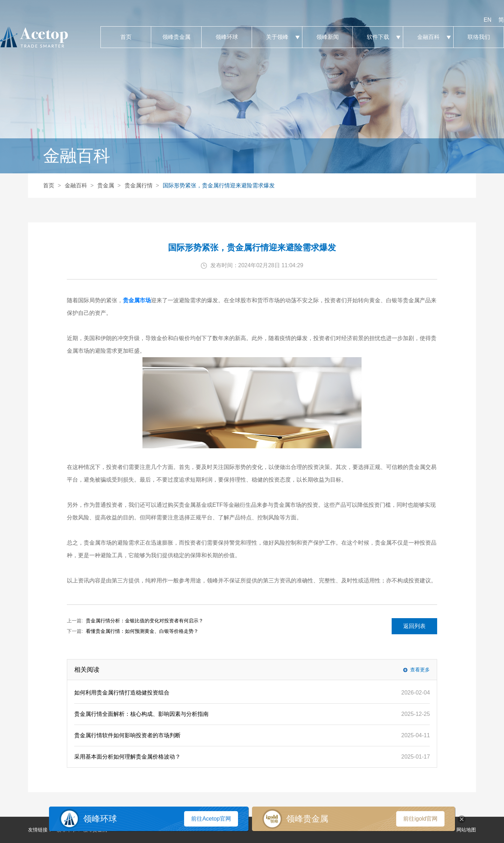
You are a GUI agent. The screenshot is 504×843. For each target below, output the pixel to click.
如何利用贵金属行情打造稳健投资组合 (122, 693)
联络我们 (479, 37)
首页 (126, 37)
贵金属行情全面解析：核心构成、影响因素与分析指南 (141, 714)
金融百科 (428, 37)
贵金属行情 (139, 185)
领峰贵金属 (176, 37)
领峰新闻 (327, 37)
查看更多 (420, 670)
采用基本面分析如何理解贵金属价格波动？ (127, 757)
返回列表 (414, 626)
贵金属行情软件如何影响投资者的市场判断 (127, 735)
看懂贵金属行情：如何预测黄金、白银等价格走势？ (142, 631)
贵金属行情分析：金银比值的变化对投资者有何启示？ (145, 621)
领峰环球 (227, 37)
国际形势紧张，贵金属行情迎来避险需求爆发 (219, 185)
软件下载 (378, 37)
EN (488, 20)
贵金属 (106, 185)
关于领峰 (277, 37)
